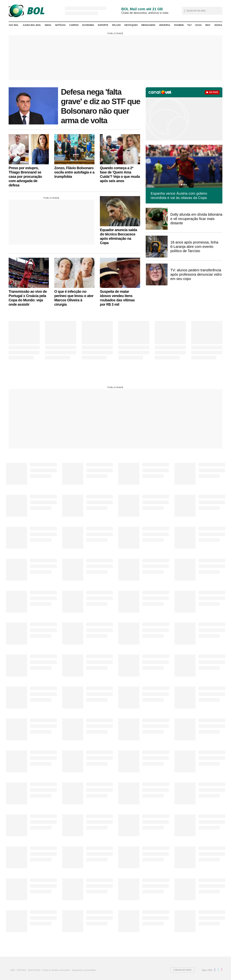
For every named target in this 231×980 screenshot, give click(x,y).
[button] (202, 11)
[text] (203, 11)
